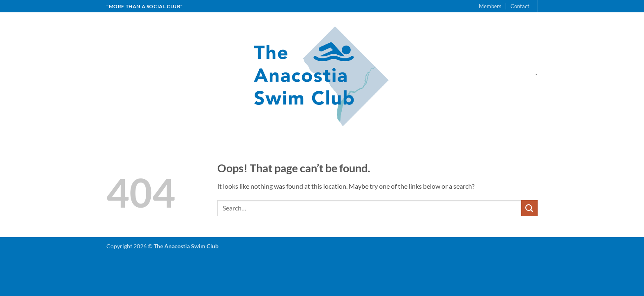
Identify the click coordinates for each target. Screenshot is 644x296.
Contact (520, 6)
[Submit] (529, 208)
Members (490, 6)
